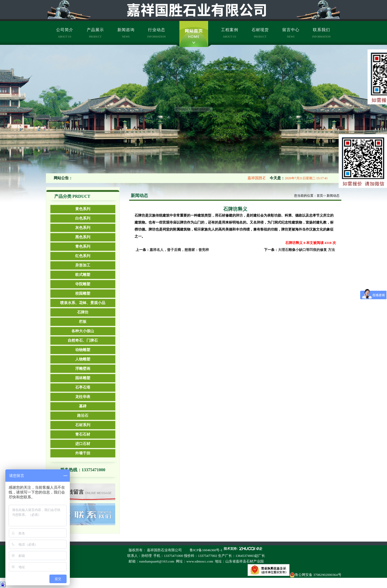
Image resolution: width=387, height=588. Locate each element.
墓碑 (83, 406)
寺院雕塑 (83, 284)
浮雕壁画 (83, 369)
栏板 (83, 322)
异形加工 (83, 265)
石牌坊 (83, 312)
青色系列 (83, 246)
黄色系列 (83, 209)
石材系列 (83, 425)
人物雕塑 (83, 359)
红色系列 (83, 256)
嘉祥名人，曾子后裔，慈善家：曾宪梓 (179, 250)
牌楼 (260, 222)
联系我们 (321, 33)
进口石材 (83, 444)
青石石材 (83, 434)
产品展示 (95, 33)
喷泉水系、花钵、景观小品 (83, 303)
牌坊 (239, 215)
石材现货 (260, 33)
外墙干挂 (83, 453)
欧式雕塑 (83, 275)
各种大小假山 (83, 331)
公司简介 (65, 33)
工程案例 (230, 33)
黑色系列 (83, 237)
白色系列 (83, 218)
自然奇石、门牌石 (83, 340)
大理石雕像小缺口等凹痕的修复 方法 (306, 250)
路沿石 (83, 416)
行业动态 (156, 33)
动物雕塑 (83, 350)
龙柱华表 (83, 397)
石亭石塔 (83, 387)
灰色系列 (83, 228)
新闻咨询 (126, 33)
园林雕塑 (83, 378)
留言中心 (291, 33)
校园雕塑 (83, 293)
